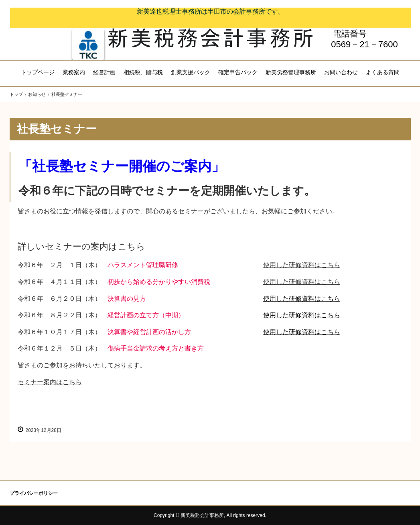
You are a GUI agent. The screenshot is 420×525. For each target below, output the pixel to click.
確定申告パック (238, 72)
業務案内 (74, 72)
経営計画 (104, 72)
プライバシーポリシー (34, 493)
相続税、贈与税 (143, 72)
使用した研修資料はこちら (302, 265)
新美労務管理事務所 (291, 72)
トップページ (38, 72)
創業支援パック (191, 72)
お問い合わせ (341, 72)
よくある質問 (383, 72)
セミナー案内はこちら (50, 382)
